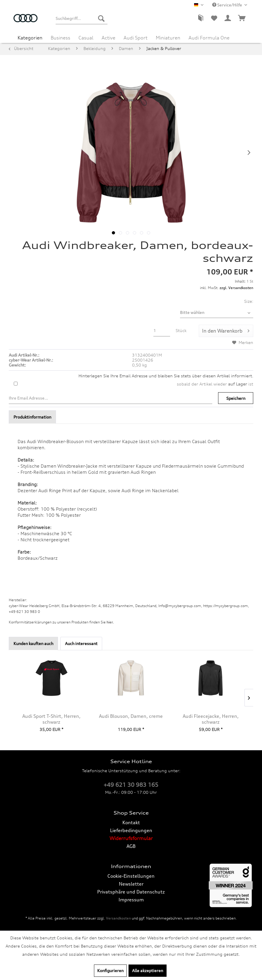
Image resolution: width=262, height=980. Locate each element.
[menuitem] (82, 18)
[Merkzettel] (214, 18)
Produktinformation (32, 417)
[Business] (60, 37)
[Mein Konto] (228, 18)
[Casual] (86, 37)
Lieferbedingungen (131, 830)
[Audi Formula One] (209, 37)
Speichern (236, 398)
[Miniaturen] (168, 37)
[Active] (108, 37)
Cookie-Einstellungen (131, 876)
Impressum (131, 900)
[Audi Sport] (136, 37)
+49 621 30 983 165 (131, 785)
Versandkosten (118, 918)
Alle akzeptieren (148, 971)
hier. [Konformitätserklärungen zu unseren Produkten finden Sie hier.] (110, 622)
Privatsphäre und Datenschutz (131, 892)
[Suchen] (101, 18)
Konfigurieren (110, 971)
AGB (131, 846)
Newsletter (131, 884)
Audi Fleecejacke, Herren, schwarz (211, 719)
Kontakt (131, 822)
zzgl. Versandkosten (236, 288)
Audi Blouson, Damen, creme (131, 716)
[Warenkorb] (242, 18)
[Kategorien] (30, 37)
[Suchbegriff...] (82, 18)
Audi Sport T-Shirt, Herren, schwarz (51, 719)
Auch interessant (81, 643)
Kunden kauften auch (33, 643)
